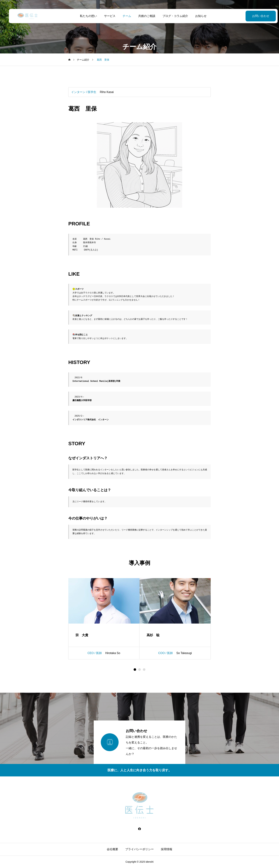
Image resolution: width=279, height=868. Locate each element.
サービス (106, 16)
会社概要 (112, 849)
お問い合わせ (253, 16)
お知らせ (197, 16)
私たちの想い (85, 16)
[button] (139, 670)
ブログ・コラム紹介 (172, 16)
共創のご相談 (143, 16)
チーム (123, 16)
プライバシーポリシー (139, 849)
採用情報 (167, 849)
